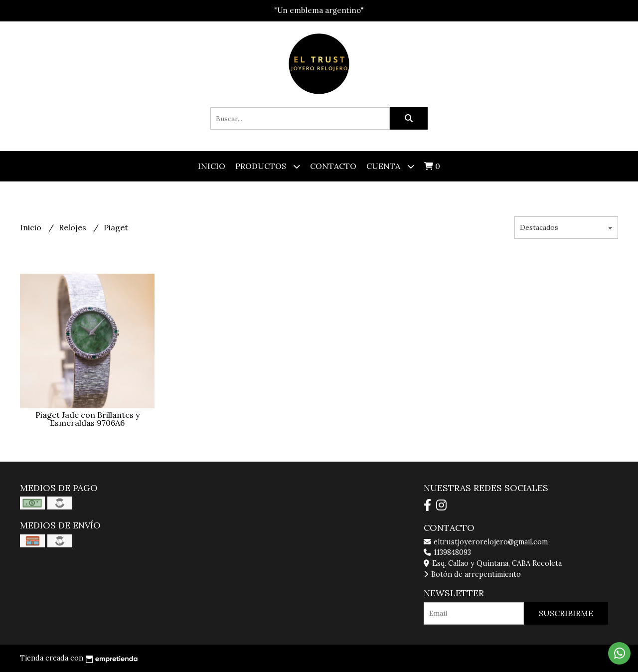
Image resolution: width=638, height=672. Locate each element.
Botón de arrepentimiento (472, 574)
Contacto (333, 166)
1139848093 (447, 552)
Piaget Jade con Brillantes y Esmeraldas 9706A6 (87, 419)
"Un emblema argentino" (319, 10)
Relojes (74, 227)
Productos (268, 166)
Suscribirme (566, 613)
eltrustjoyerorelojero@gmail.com (486, 542)
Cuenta (390, 166)
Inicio (212, 166)
